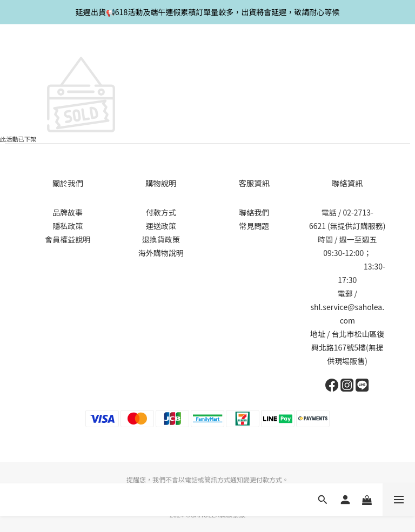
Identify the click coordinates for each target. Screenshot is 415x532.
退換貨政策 (161, 239)
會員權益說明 (68, 239)
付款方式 (161, 212)
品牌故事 (68, 212)
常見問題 (254, 226)
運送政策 (161, 226)
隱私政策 (68, 226)
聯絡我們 (254, 212)
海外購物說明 (161, 253)
